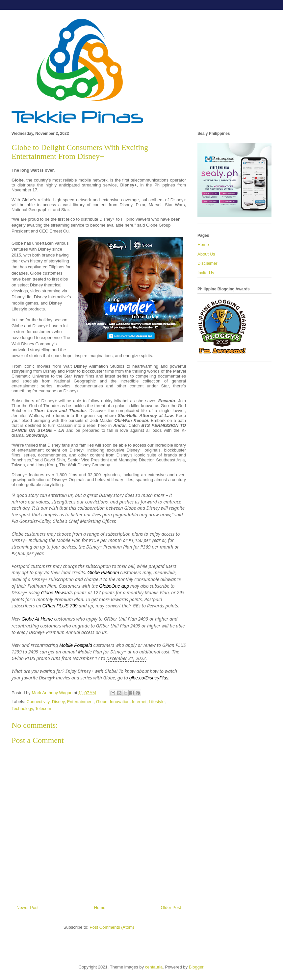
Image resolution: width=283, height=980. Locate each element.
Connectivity (38, 702)
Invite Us (206, 273)
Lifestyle (157, 702)
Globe (102, 702)
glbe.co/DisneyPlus (149, 678)
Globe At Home (37, 619)
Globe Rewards (57, 593)
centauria (154, 967)
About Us (206, 254)
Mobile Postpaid (76, 645)
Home (100, 907)
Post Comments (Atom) (112, 927)
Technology (22, 709)
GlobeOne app (114, 586)
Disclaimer (207, 263)
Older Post (171, 907)
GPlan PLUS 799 (60, 606)
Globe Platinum (103, 573)
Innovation (120, 702)
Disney (58, 702)
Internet (139, 702)
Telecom (43, 709)
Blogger (196, 967)
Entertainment (80, 702)
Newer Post (27, 907)
